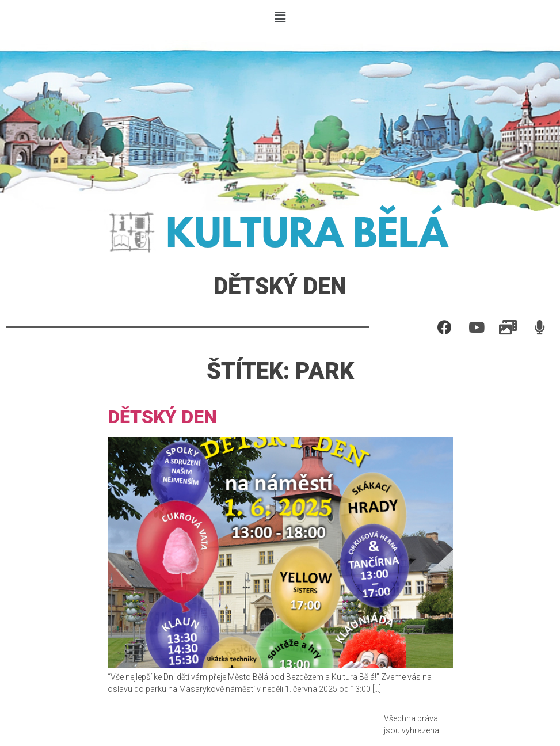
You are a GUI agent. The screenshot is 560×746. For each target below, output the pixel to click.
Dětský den (162, 417)
